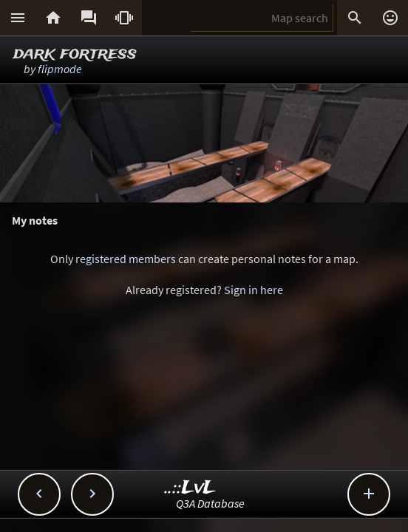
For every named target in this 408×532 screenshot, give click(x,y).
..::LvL (190, 488)
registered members (126, 259)
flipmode (60, 69)
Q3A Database (210, 503)
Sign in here (254, 290)
